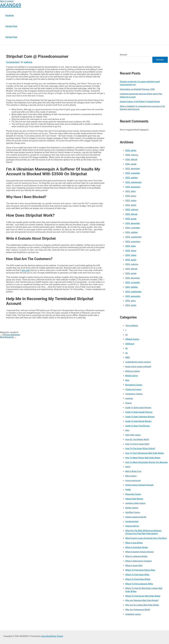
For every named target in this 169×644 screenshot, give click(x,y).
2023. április (131, 305)
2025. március (132, 210)
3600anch (130, 344)
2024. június (131, 251)
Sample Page (11, 26)
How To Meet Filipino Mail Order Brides (143, 458)
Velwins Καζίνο (132, 526)
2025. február (131, 214)
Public (128, 490)
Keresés (124, 55)
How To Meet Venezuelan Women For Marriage (146, 462)
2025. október (132, 178)
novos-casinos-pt (133, 481)
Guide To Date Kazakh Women (139, 412)
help (127, 430)
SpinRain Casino (133, 512)
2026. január (131, 164)
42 (126, 353)
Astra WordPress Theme (52, 636)
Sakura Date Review (134, 499)
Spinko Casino (132, 508)
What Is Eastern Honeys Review (139, 552)
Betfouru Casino (133, 371)
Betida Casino (132, 376)
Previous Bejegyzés (10, 335)
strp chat (26, 270)
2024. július (131, 246)
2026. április (131, 150)
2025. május (131, 200)
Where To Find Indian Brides (138, 579)
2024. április (131, 260)
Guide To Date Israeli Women (138, 408)
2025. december (133, 169)
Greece (128, 403)
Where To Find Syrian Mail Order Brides (143, 596)
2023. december (133, 278)
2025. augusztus (133, 187)
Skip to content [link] (7, 1)
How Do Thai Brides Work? (137, 439)
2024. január (131, 273)
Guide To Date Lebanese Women (140, 417)
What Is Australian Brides (137, 547)
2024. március (132, 264)
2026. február (131, 159)
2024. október (132, 232)
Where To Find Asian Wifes (137, 575)
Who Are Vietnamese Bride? (138, 610)
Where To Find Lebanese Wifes (139, 584)
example (129, 398)
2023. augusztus (133, 296)
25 (126, 335)
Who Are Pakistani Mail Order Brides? (142, 600)
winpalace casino (133, 614)
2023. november (133, 282)
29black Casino (132, 339)
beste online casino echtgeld (138, 367)
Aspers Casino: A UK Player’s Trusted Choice (140, 102)
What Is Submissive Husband (138, 561)
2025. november (133, 173)
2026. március (132, 155)
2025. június (131, 196)
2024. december (133, 223)
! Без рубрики (132, 326)
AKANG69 (11, 5)
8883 (128, 357)
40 (126, 348)
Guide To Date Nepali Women (138, 421)
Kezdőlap (10, 15)
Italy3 (128, 467)
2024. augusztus (133, 242)
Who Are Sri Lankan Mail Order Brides (142, 605)
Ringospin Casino (133, 494)
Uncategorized (13, 62)
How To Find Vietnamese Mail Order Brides (145, 453)
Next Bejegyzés (8, 337)
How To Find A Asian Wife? (137, 444)
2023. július (131, 301)
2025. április (131, 205)
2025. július (131, 191)
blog (127, 380)
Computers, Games (134, 394)
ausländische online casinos (138, 362)
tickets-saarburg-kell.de (136, 517)
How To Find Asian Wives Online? (140, 449)
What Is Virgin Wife (134, 566)
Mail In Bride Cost (133, 471)
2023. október (132, 287)
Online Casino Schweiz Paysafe (139, 485)
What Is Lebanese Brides (136, 556)
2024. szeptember (133, 237)
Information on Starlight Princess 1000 (137, 89)
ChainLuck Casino (133, 389)
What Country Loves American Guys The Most (146, 538)
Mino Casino (131, 476)
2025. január (131, 219)
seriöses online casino (135, 503)
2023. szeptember (133, 292)
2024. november (133, 228)
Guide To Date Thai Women (138, 426)
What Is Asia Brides (134, 543)
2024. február (131, 269)
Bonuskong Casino (134, 385)
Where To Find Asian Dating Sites (140, 570)
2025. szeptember (133, 182)
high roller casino (133, 435)
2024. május (131, 255)
